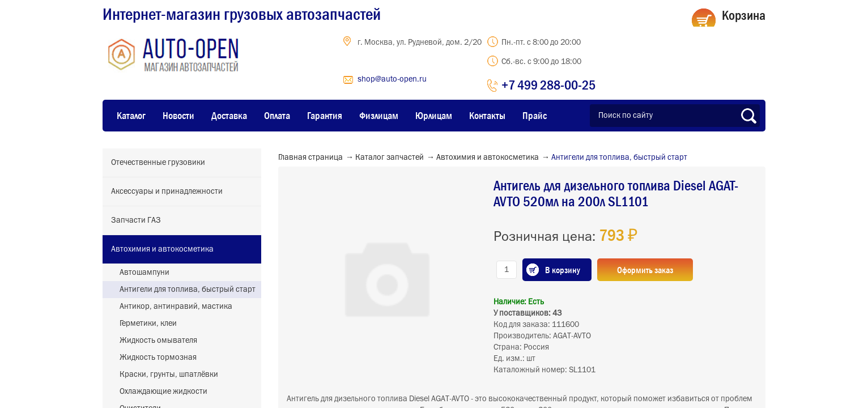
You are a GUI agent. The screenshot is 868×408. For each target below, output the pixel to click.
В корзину (563, 270)
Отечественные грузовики (158, 163)
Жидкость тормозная (158, 358)
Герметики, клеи (148, 324)
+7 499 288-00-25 (548, 85)
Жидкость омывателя (158, 341)
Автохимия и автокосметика (162, 249)
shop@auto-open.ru (392, 79)
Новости (178, 116)
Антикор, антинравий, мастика (176, 307)
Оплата (277, 116)
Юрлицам (434, 116)
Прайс (535, 116)
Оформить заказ (645, 270)
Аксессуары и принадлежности (167, 192)
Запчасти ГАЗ (136, 220)
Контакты (487, 116)
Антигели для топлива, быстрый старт (188, 290)
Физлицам (379, 116)
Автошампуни (144, 273)
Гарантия (325, 116)
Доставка (229, 116)
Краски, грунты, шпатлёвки (169, 375)
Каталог (131, 116)
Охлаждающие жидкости (163, 392)
